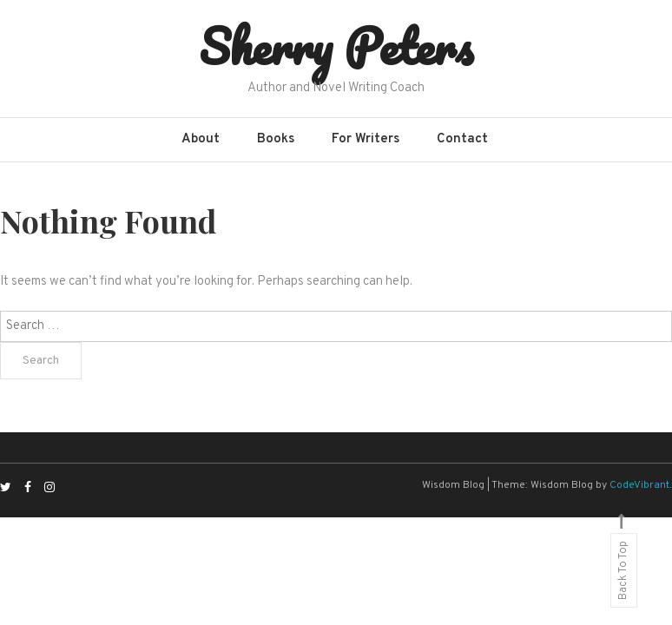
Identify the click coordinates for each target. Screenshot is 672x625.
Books (276, 139)
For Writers (366, 139)
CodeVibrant (639, 485)
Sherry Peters (336, 46)
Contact (462, 139)
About (201, 139)
